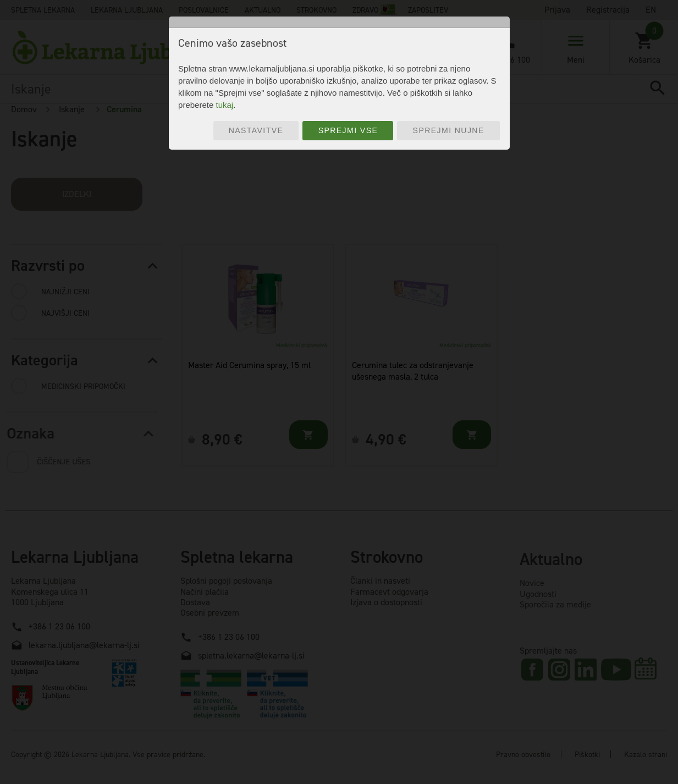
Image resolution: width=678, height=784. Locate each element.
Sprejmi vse (348, 130)
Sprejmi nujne (449, 130)
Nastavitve (256, 130)
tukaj (224, 105)
